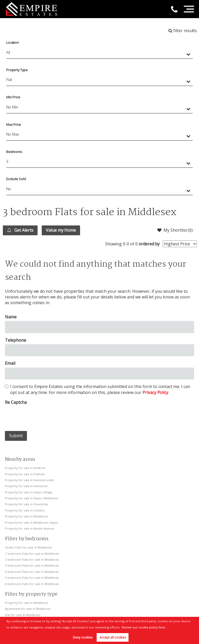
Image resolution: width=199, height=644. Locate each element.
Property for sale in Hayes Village (29, 492)
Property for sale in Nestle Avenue (29, 528)
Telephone (16, 340)
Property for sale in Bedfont (25, 468)
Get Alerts (20, 230)
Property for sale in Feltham (25, 474)
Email (10, 363)
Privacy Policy (155, 392)
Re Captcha (16, 402)
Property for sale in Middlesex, (27, 516)
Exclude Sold (16, 179)
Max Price (14, 125)
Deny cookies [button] (83, 637)
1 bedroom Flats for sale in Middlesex (32, 554)
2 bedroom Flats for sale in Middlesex (32, 559)
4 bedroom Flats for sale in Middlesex (32, 572)
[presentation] (44, 417)
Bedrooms (14, 152)
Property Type (17, 70)
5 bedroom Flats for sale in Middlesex (32, 578)
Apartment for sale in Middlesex (28, 609)
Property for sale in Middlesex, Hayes (31, 522)
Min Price (13, 97)
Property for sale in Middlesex (26, 603)
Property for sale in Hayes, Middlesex (31, 498)
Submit (16, 436)
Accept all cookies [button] (113, 637)
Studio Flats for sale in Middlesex (28, 547)
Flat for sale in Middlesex (23, 615)
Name (11, 317)
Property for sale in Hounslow (26, 504)
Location (13, 42)
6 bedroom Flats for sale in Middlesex (32, 584)
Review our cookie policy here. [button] (144, 627)
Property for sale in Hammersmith (29, 480)
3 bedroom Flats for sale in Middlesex (32, 565)
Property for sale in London (25, 510)
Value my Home (61, 230)
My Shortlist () (175, 230)
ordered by (149, 244)
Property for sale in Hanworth (26, 486)
